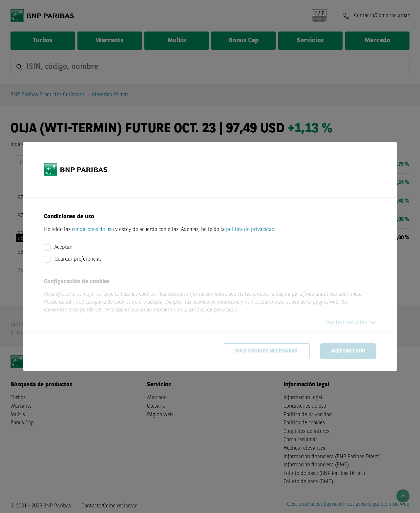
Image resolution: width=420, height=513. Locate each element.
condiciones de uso (93, 230)
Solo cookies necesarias (266, 351)
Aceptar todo (348, 351)
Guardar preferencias (78, 259)
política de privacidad (250, 230)
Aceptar (63, 247)
